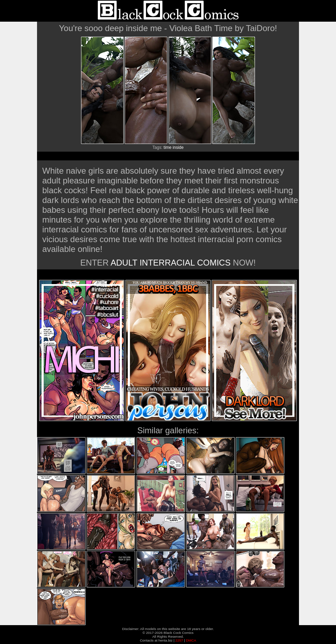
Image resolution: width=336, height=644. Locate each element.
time (167, 147)
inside (178, 147)
